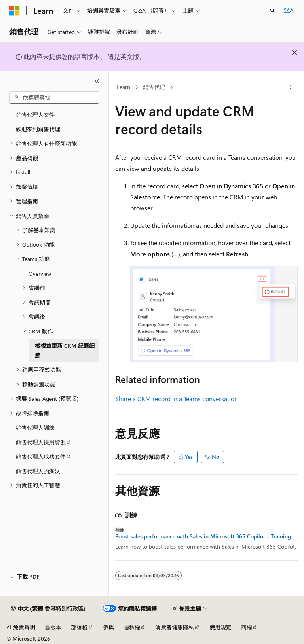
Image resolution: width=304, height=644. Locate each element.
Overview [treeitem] (40, 274)
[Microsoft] (15, 11)
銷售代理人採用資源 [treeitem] (41, 442)
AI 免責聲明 (21, 627)
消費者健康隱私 (175, 627)
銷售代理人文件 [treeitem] (35, 115)
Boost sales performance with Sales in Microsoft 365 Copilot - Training (203, 536)
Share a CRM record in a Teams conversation (177, 399)
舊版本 (53, 627)
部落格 (79, 627)
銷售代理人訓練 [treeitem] (35, 427)
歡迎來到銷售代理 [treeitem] (38, 129)
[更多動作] (291, 87)
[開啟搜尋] (272, 11)
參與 (108, 627)
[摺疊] (97, 81)
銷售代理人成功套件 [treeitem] (41, 456)
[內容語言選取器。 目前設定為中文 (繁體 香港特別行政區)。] (48, 609)
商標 (247, 627)
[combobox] (54, 98)
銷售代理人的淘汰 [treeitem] (38, 471)
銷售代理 (154, 87)
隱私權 (132, 627)
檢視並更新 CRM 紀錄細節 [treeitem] (65, 350)
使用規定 (220, 627)
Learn (123, 87)
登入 (289, 10)
